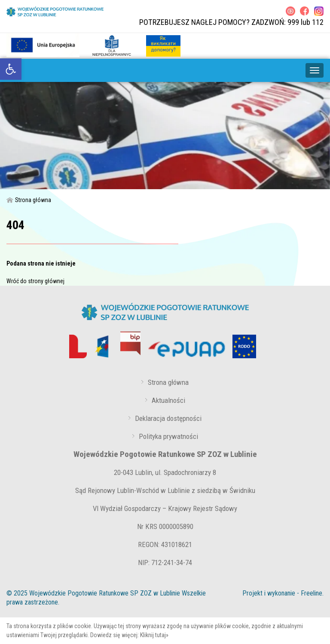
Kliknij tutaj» (154, 635)
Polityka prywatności (168, 436)
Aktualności (168, 400)
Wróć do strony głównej (35, 281)
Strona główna (29, 200)
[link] (11, 69)
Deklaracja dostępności (168, 418)
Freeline (312, 593)
